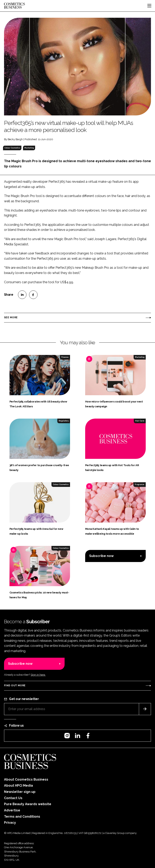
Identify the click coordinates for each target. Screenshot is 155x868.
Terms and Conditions (22, 817)
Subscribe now (101, 556)
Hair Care (140, 421)
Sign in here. (38, 675)
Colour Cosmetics (12, 148)
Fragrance (140, 484)
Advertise (12, 810)
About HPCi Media (18, 786)
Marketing (29, 148)
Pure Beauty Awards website (28, 804)
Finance (65, 357)
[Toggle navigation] (149, 6)
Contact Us (13, 798)
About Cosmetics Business (26, 779)
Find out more (15, 685)
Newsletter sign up (20, 792)
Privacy (10, 823)
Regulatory (64, 421)
